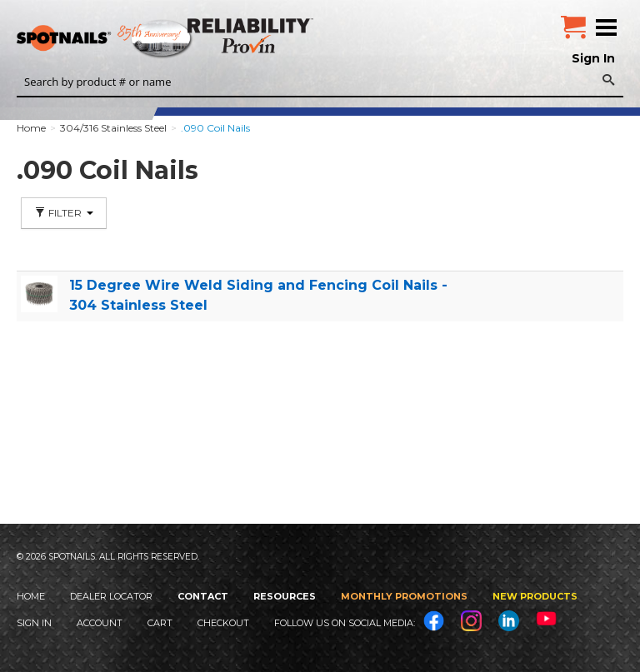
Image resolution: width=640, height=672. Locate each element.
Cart (160, 623)
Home (31, 596)
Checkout (223, 623)
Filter (64, 213)
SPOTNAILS (125, 39)
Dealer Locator (111, 596)
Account (100, 623)
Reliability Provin (252, 35)
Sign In (593, 58)
